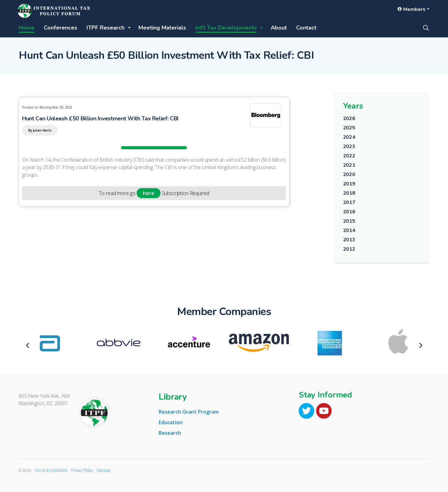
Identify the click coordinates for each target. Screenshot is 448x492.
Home (27, 28)
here (148, 193)
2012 (349, 249)
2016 (349, 212)
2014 (349, 230)
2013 (349, 240)
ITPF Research (105, 28)
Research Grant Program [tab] (189, 412)
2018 (349, 193)
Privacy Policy (82, 470)
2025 (349, 128)
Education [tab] (171, 422)
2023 (349, 146)
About (279, 28)
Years (353, 106)
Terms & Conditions (51, 470)
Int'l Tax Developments (226, 28)
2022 (349, 156)
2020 (349, 174)
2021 (349, 165)
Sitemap (103, 470)
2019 (349, 184)
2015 (349, 221)
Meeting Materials (162, 28)
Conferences (61, 28)
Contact (306, 28)
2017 (349, 202)
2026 (349, 118)
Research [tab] (170, 433)
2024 (349, 137)
